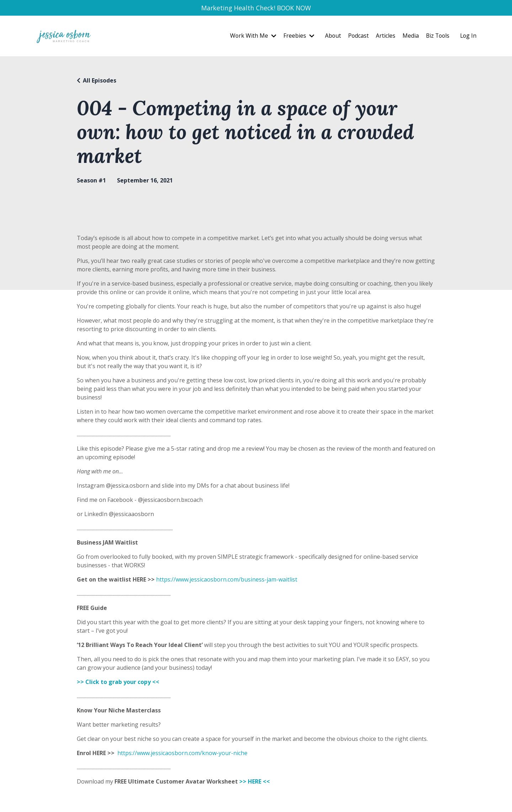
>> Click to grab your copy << (119, 683)
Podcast (356, 37)
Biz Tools (436, 37)
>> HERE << (255, 782)
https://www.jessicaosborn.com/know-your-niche (182, 754)
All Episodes (100, 81)
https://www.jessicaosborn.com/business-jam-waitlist (227, 580)
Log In (468, 37)
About (330, 37)
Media (409, 37)
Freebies (296, 37)
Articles (383, 37)
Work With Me (250, 37)
